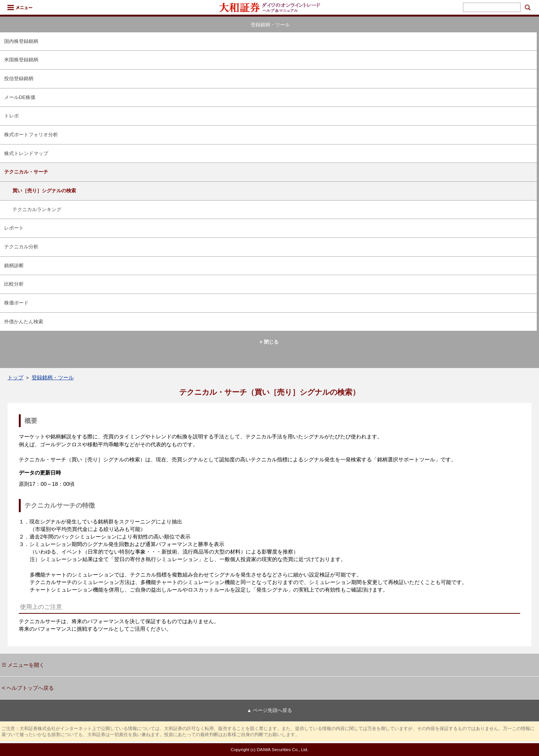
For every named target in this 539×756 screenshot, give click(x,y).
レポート (14, 228)
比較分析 (14, 284)
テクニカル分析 (21, 247)
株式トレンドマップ (26, 153)
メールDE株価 (20, 97)
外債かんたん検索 (24, 322)
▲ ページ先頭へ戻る (269, 710)
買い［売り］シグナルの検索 (44, 191)
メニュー (20, 8)
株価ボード (16, 303)
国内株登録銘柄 (21, 41)
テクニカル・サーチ (26, 172)
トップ (15, 377)
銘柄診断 (14, 265)
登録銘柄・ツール (53, 377)
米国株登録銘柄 (21, 60)
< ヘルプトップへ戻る (28, 688)
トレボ (11, 116)
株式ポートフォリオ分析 (31, 135)
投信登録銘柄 (19, 78)
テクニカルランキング (37, 209)
